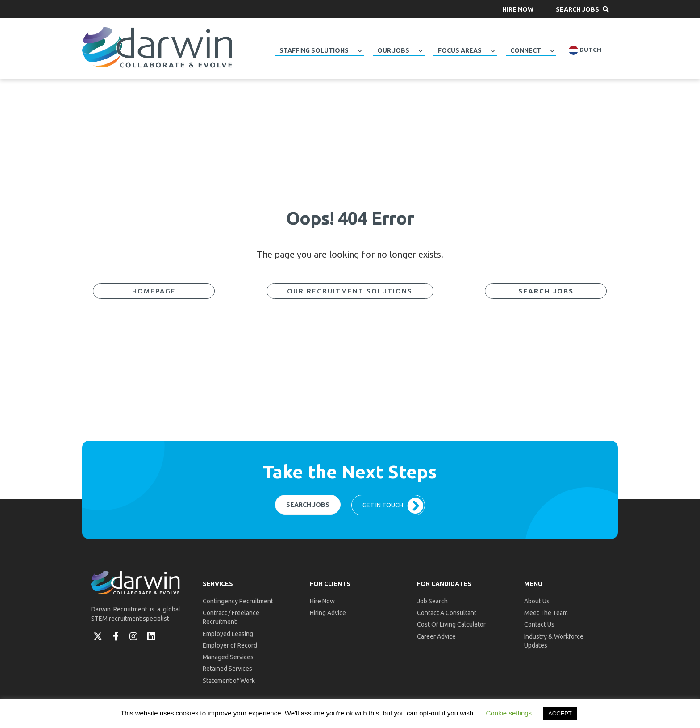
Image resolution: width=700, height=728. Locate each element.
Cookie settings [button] (509, 713)
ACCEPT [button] (560, 713)
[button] (518, 9)
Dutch (585, 50)
